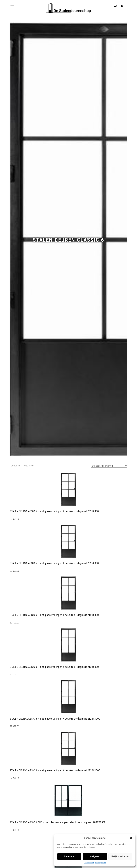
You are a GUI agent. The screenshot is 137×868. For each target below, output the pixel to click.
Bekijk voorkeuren (120, 856)
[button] (131, 838)
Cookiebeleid (89, 863)
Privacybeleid (101, 863)
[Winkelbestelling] (109, 466)
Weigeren (95, 856)
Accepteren (69, 856)
